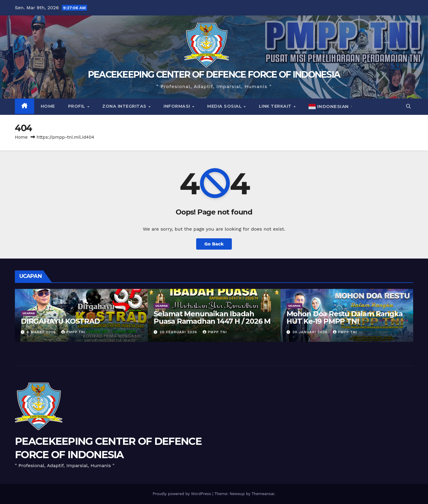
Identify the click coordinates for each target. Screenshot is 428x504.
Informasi (177, 106)
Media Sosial (225, 106)
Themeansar (263, 494)
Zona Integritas (125, 106)
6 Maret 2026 (42, 332)
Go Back (214, 244)
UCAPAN (29, 313)
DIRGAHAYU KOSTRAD (60, 321)
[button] (408, 106)
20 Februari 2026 (179, 332)
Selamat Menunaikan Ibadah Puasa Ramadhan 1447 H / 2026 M (212, 317)
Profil (77, 106)
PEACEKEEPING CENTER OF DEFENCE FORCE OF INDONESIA (214, 75)
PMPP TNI (73, 332)
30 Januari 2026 (311, 332)
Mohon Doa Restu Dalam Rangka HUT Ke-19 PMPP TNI (344, 317)
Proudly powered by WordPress (182, 494)
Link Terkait (276, 106)
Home (48, 106)
